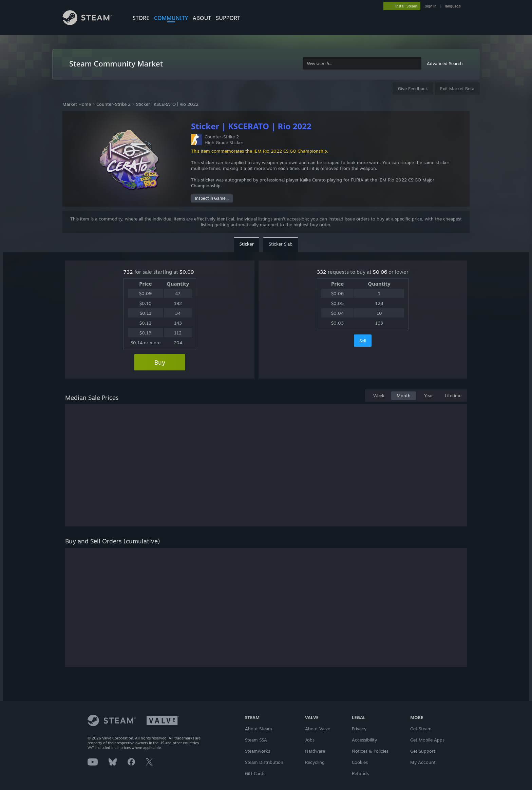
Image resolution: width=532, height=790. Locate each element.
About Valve (318, 729)
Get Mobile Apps (427, 740)
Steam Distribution (264, 762)
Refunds (360, 773)
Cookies (360, 762)
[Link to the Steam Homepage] (92, 19)
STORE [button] (141, 18)
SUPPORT (228, 18)
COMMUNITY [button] (171, 18)
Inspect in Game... (212, 198)
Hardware (315, 751)
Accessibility (364, 740)
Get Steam (421, 729)
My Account (423, 762)
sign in (431, 6)
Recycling (315, 762)
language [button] (453, 6)
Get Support (423, 751)
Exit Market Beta (457, 89)
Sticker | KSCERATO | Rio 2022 (167, 104)
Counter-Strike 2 (113, 104)
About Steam (259, 729)
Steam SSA (256, 740)
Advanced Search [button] (445, 63)
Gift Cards (255, 773)
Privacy (359, 729)
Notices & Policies (370, 751)
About (202, 18)
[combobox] (362, 64)
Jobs (310, 740)
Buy (160, 362)
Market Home (77, 104)
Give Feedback (413, 89)
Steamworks (258, 751)
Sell (363, 341)
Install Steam (406, 6)
